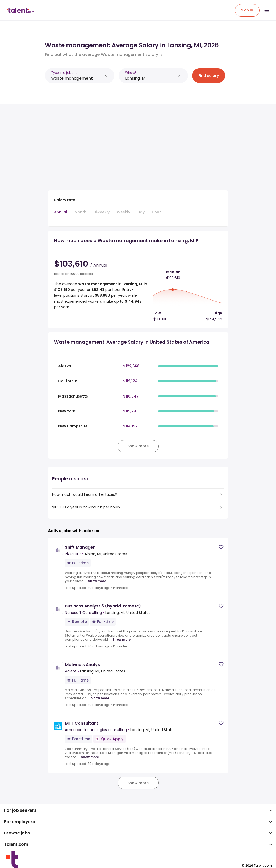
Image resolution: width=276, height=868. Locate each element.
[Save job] (221, 547)
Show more (97, 581)
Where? (131, 73)
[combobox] (77, 78)
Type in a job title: (65, 73)
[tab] (61, 215)
